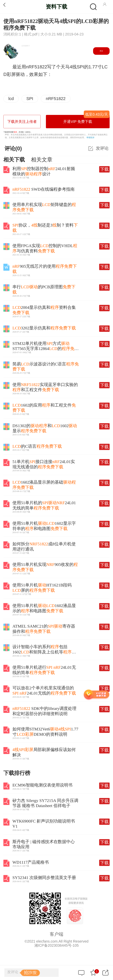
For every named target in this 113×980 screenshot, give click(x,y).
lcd (11, 99)
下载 (104, 169)
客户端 (56, 934)
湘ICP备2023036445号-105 (56, 945)
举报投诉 (90, 137)
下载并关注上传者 (22, 122)
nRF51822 (56, 99)
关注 (101, 51)
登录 (15, 132)
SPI (30, 99)
